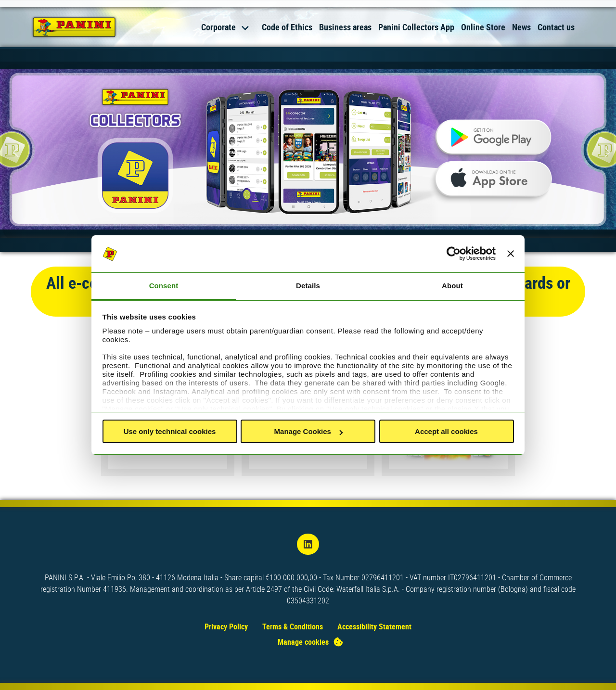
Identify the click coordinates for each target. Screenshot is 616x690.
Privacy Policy (226, 626)
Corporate (218, 27)
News (521, 27)
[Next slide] (602, 152)
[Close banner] (511, 254)
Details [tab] (308, 286)
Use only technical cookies (170, 431)
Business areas (345, 27)
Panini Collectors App (416, 27)
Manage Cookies (308, 431)
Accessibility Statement (374, 626)
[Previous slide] (14, 152)
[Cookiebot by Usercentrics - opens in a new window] (454, 254)
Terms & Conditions (293, 626)
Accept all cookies (446, 431)
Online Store (483, 27)
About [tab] (452, 286)
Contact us (556, 27)
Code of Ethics (287, 27)
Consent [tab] (164, 286)
